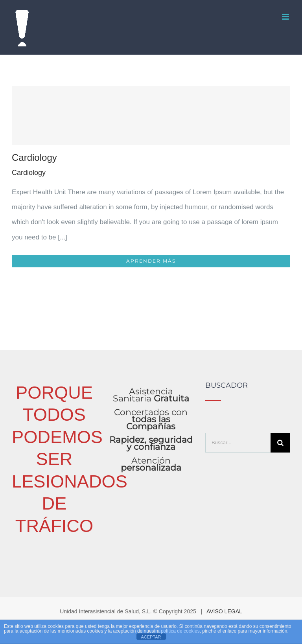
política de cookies (180, 631)
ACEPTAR (151, 637)
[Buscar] (280, 443)
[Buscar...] (238, 443)
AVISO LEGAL (224, 611)
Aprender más (151, 261)
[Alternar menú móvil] (286, 17)
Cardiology (34, 157)
